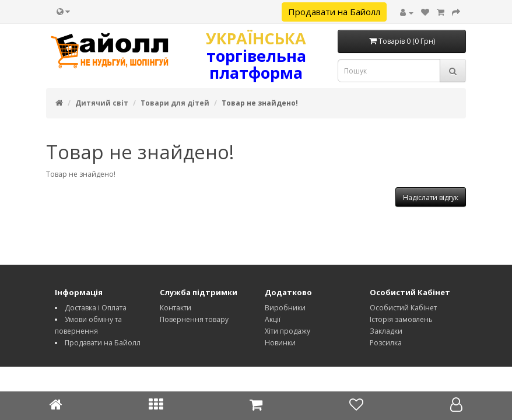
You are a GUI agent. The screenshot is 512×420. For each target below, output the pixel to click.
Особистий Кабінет (403, 308)
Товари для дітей (175, 103)
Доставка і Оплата (96, 308)
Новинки (280, 343)
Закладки (386, 331)
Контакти (176, 308)
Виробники (285, 308)
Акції (273, 319)
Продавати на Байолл (334, 12)
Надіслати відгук (431, 197)
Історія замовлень (401, 319)
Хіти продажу (287, 331)
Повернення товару (194, 319)
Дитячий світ (102, 103)
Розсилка (386, 343)
